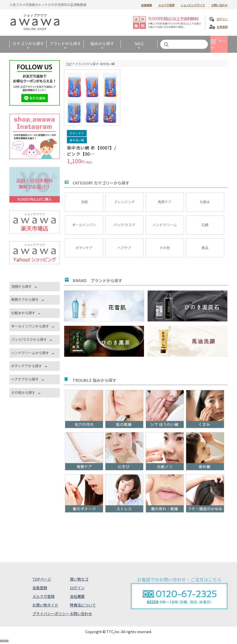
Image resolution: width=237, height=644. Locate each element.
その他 (165, 248)
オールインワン (84, 225)
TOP (69, 64)
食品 (205, 248)
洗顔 (84, 202)
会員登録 (222, 27)
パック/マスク (124, 225)
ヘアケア (124, 248)
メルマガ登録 (166, 5)
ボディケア (84, 248)
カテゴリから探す (28, 43)
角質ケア (165, 202)
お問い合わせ (219, 5)
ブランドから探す (65, 43)
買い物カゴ (79, 579)
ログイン (222, 19)
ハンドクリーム (165, 225)
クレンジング (124, 202)
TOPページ (42, 579)
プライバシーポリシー (51, 614)
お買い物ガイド (45, 605)
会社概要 (77, 596)
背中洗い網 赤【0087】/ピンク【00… (92, 151)
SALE (139, 43)
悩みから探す (102, 43)
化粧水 (205, 202)
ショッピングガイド (193, 5)
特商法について (83, 605)
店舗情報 (147, 5)
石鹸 (205, 225)
